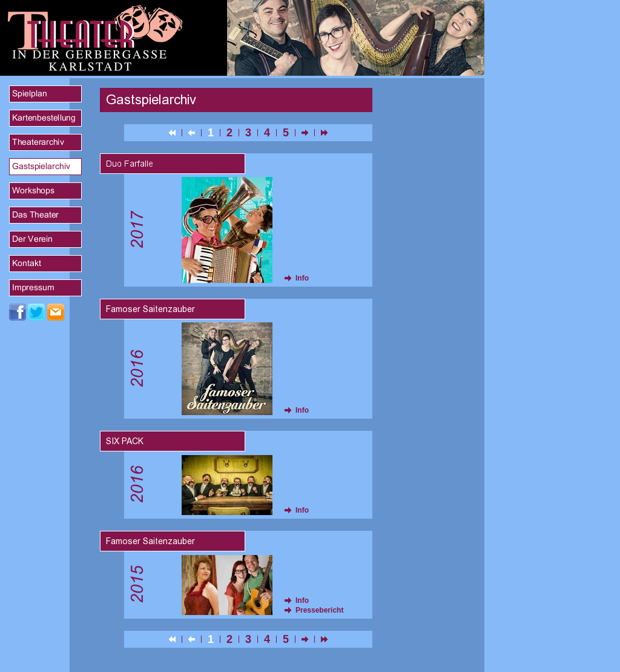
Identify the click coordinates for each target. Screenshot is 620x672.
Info (302, 278)
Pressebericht (319, 610)
